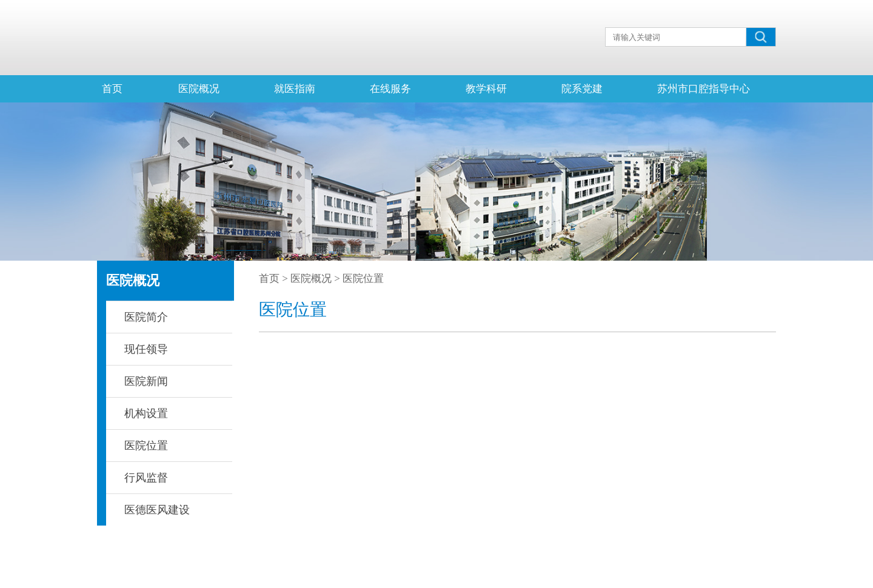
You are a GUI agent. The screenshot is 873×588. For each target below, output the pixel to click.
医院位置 (146, 446)
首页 (112, 89)
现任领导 (146, 349)
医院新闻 (146, 381)
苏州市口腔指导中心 (704, 89)
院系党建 (582, 89)
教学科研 (486, 89)
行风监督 (146, 478)
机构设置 (146, 413)
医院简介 (146, 317)
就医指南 (295, 89)
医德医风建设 (157, 510)
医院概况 (199, 89)
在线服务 (390, 89)
